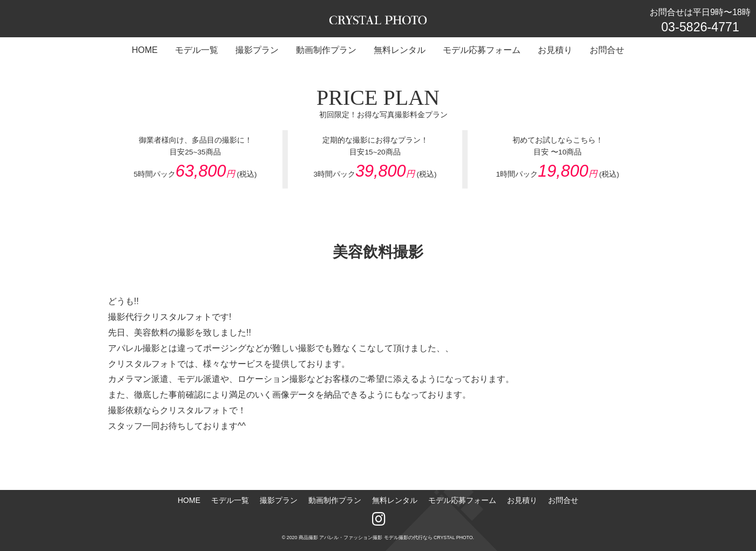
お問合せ (563, 500)
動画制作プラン (335, 500)
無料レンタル (395, 500)
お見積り (522, 500)
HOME (189, 500)
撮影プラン (279, 500)
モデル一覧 (230, 500)
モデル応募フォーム (462, 500)
